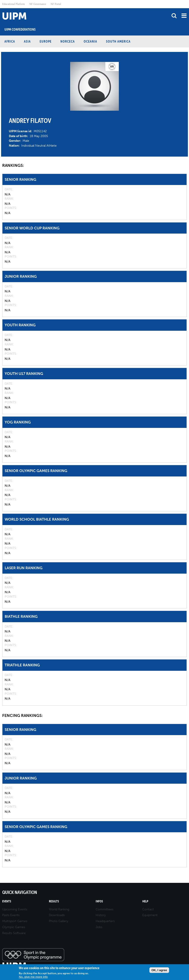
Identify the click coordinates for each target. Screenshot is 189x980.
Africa (10, 41)
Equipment (150, 915)
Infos (99, 901)
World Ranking (59, 909)
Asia (27, 41)
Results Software (14, 933)
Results (54, 901)
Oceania (90, 41)
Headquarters (105, 921)
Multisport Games (15, 921)
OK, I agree (159, 970)
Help (145, 901)
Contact (148, 909)
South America (118, 41)
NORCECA (68, 41)
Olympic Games (14, 927)
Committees (104, 909)
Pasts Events (11, 915)
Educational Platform (13, 4)
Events (7, 901)
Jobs (99, 927)
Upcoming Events (15, 909)
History (101, 915)
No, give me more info (33, 977)
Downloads (57, 915)
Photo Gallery (59, 921)
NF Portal (56, 4)
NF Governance (38, 4)
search (174, 16)
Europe (46, 41)
